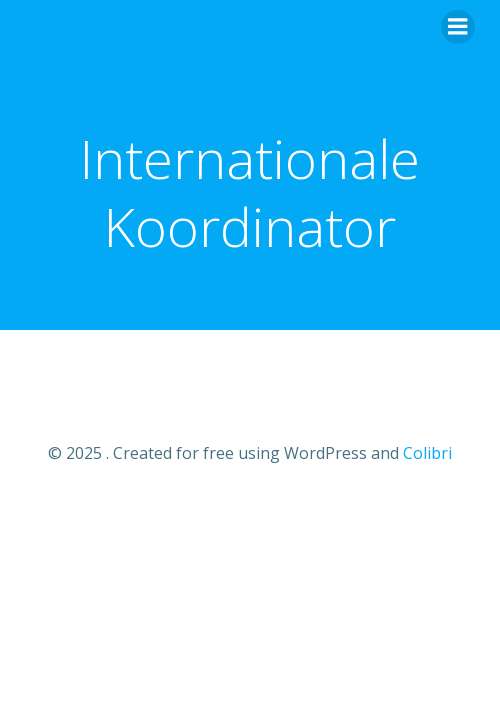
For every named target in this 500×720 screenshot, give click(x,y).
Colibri (427, 453)
